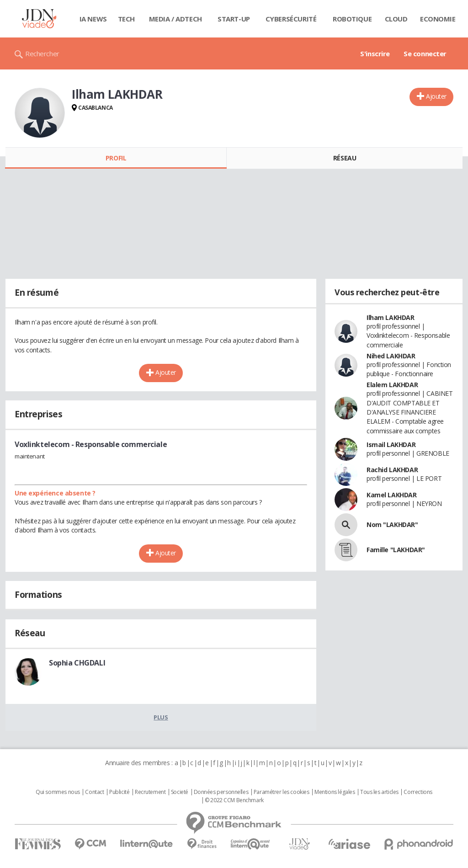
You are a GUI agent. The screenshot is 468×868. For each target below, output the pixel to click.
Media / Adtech (175, 19)
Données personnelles (221, 792)
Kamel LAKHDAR (392, 495)
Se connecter (425, 53)
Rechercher (42, 53)
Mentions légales (335, 792)
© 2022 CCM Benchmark (234, 800)
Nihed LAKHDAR (391, 356)
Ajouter (436, 96)
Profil (116, 158)
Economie (438, 19)
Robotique (352, 19)
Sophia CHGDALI (77, 663)
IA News (93, 19)
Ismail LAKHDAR (391, 445)
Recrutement (150, 792)
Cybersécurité (291, 19)
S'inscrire (375, 53)
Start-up (234, 19)
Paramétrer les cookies (282, 792)
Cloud (396, 19)
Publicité (119, 792)
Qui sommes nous (58, 792)
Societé (180, 792)
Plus (161, 717)
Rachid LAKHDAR (392, 470)
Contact (94, 792)
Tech (126, 19)
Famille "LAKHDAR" (396, 550)
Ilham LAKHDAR (391, 317)
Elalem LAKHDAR (392, 385)
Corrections (418, 792)
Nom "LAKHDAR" (392, 525)
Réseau (345, 158)
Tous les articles (379, 792)
